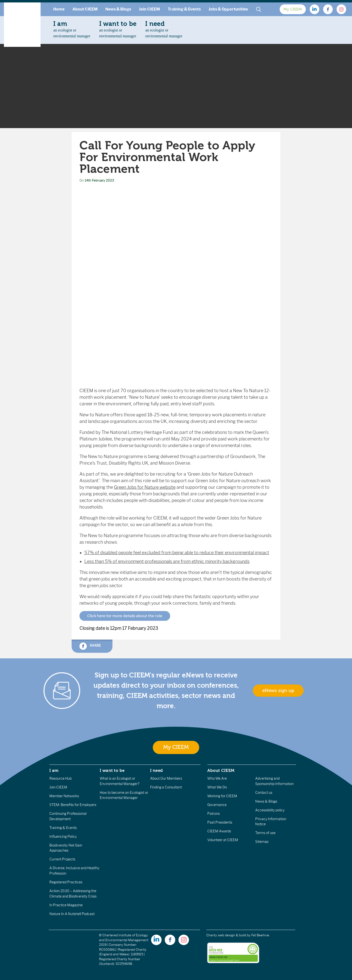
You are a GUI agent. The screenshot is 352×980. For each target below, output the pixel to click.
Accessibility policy (270, 810)
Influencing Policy (63, 837)
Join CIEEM (149, 9)
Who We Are (217, 778)
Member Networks (64, 796)
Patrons (214, 814)
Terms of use (265, 833)
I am (54, 770)
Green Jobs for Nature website (145, 487)
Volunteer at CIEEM (223, 840)
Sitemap (262, 842)
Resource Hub (60, 778)
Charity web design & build (226, 935)
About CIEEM (85, 9)
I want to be (112, 770)
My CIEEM (293, 9)
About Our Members (166, 778)
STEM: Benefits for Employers (73, 805)
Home (59, 9)
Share (90, 646)
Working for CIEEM (222, 796)
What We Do (217, 787)
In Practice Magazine (66, 905)
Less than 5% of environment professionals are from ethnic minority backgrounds (167, 561)
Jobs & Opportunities (228, 9)
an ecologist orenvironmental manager (72, 29)
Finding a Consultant (166, 787)
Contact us (264, 793)
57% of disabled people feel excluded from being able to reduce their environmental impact (177, 553)
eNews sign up (278, 691)
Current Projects (62, 859)
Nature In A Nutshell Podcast (72, 914)
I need (156, 770)
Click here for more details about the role (125, 616)
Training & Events (184, 9)
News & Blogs (118, 9)
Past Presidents (220, 822)
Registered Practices (66, 882)
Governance (217, 805)
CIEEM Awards (219, 831)
